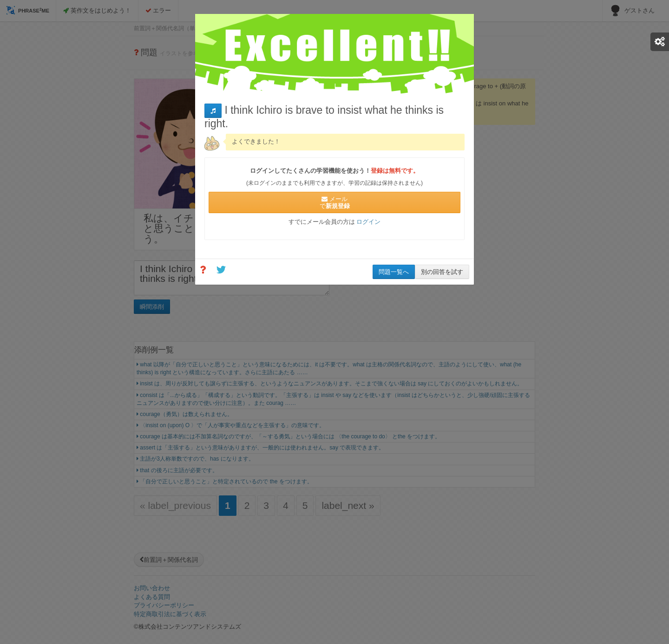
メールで (335, 202)
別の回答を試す (442, 272)
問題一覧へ (394, 272)
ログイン (368, 222)
